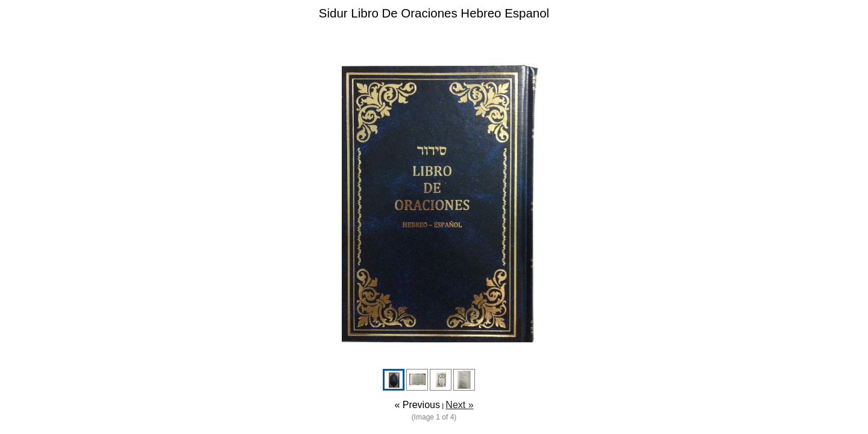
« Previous (417, 405)
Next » (459, 405)
